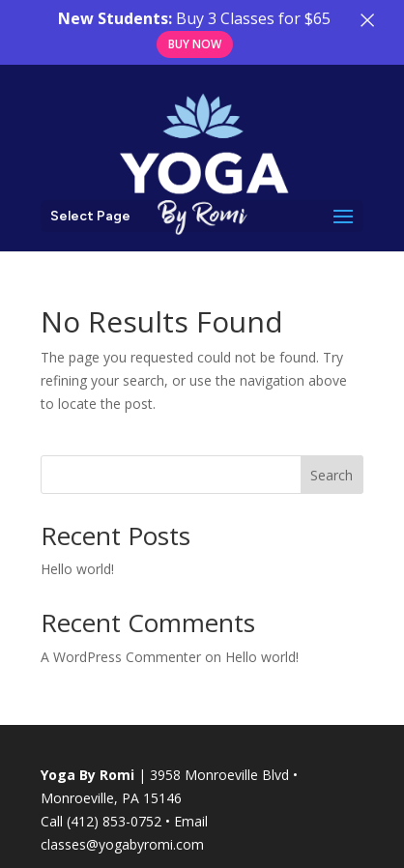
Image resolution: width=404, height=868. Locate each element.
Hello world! (77, 569)
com (190, 844)
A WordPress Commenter (121, 657)
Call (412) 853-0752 (101, 821)
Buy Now (195, 44)
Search (332, 475)
